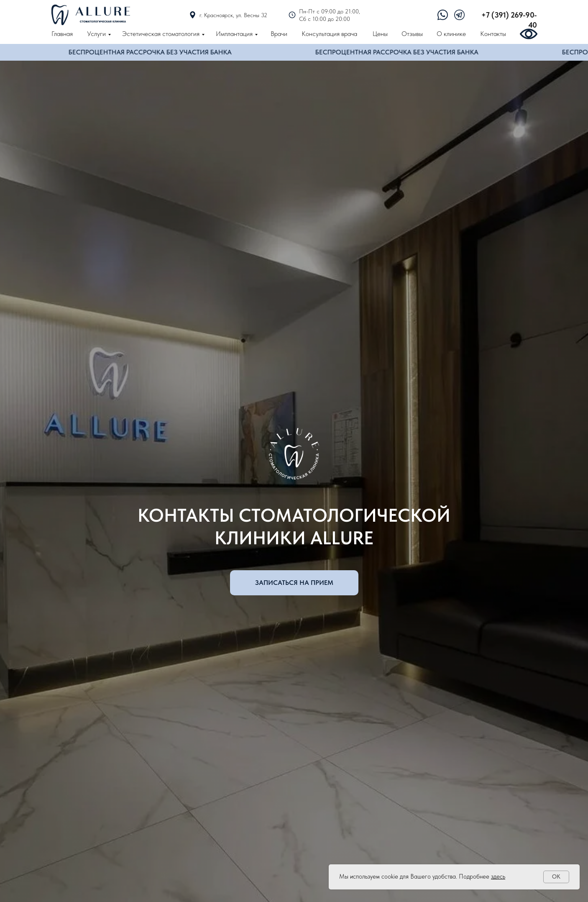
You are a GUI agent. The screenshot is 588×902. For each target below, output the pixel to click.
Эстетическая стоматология (161, 34)
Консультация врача (329, 34)
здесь (498, 876)
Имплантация (234, 34)
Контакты (493, 34)
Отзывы (412, 34)
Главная (62, 34)
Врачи (279, 34)
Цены (380, 34)
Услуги (96, 34)
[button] (294, 583)
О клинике (451, 34)
